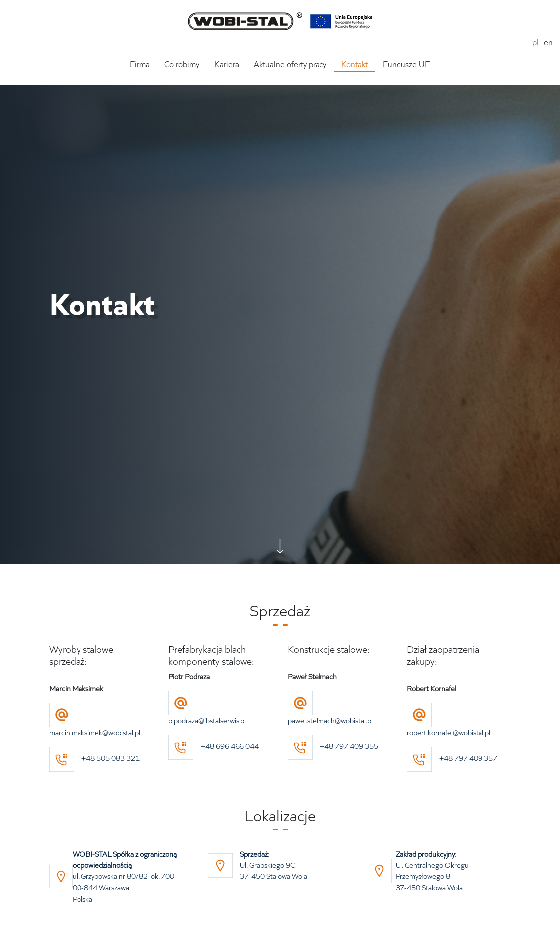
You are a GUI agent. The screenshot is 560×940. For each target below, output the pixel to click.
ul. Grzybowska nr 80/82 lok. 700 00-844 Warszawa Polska (125, 876)
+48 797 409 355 (333, 746)
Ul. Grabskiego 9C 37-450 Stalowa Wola (274, 865)
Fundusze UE (406, 64)
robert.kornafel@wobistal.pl (449, 733)
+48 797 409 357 (452, 758)
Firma (140, 64)
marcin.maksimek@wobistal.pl (95, 733)
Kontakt (355, 64)
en (548, 42)
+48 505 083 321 (111, 758)
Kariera (227, 64)
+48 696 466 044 (214, 746)
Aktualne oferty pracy (290, 64)
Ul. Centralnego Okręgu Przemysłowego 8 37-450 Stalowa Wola (432, 871)
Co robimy (182, 64)
